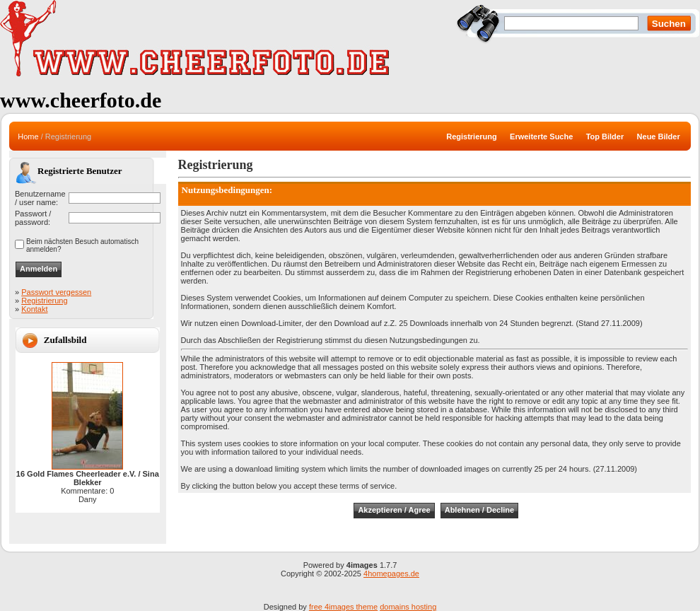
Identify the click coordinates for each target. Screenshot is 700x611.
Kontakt (34, 309)
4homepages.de (391, 574)
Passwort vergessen (56, 292)
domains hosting (408, 607)
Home (28, 136)
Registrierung (44, 301)
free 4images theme (343, 607)
